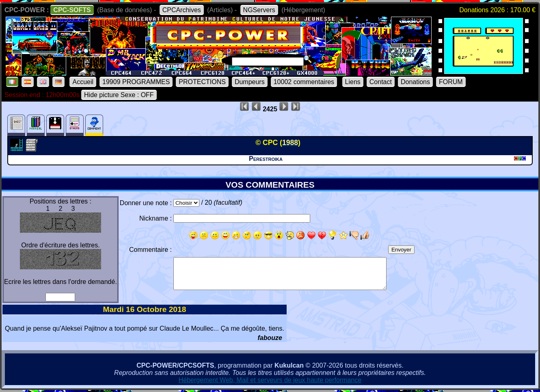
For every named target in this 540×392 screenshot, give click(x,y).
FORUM (451, 82)
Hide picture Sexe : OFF (119, 95)
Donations (415, 82)
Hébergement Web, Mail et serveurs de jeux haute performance (270, 380)
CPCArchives (182, 10)
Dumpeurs (250, 82)
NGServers (259, 10)
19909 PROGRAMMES (136, 82)
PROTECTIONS (202, 82)
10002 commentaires (304, 82)
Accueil (83, 82)
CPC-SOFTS (72, 10)
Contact (381, 82)
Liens (353, 82)
